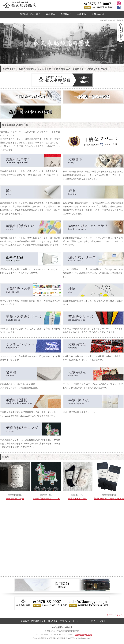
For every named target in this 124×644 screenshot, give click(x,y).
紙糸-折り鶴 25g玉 (15, 499)
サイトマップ (97, 621)
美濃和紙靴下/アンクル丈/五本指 (109, 499)
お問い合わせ (52, 621)
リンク (86, 621)
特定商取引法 (37, 621)
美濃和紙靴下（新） (78, 499)
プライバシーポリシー (70, 621)
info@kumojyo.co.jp (83, 635)
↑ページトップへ (115, 615)
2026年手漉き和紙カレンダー (46, 499)
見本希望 (25, 621)
